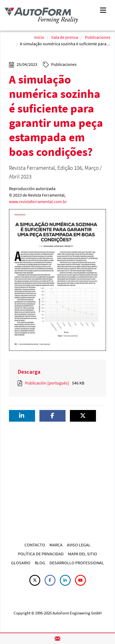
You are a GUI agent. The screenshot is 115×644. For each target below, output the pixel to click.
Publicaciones (98, 37)
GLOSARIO (21, 563)
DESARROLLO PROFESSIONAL (77, 563)
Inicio (39, 37)
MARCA (56, 545)
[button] (22, 416)
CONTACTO (35, 545)
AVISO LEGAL (79, 545)
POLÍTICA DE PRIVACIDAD (41, 554)
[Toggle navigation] (103, 10)
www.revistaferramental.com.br (38, 201)
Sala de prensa (65, 37)
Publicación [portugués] (47, 383)
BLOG (40, 563)
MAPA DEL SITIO (83, 554)
